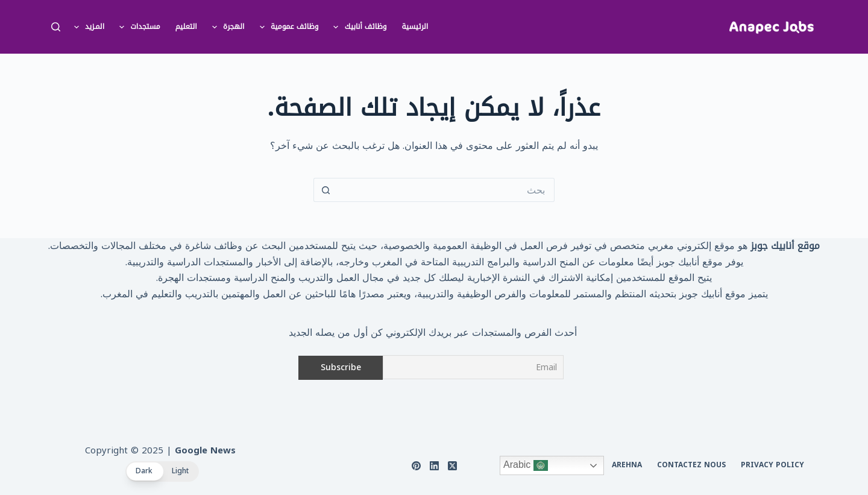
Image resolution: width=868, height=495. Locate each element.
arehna (627, 465)
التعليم (186, 27)
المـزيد (87, 27)
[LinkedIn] (434, 466)
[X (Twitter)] (452, 466)
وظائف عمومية (287, 27)
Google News (205, 450)
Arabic (526, 465)
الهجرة (226, 27)
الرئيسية (415, 27)
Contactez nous (691, 465)
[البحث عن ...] (446, 190)
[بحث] (56, 27)
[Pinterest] (416, 466)
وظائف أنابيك (357, 27)
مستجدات (137, 27)
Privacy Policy (772, 465)
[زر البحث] (325, 190)
